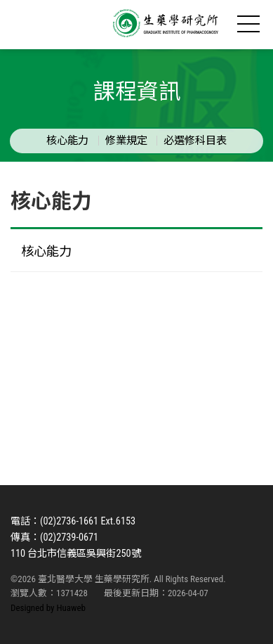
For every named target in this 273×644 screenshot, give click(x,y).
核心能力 (67, 141)
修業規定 (126, 141)
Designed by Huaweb (48, 608)
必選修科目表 (195, 141)
